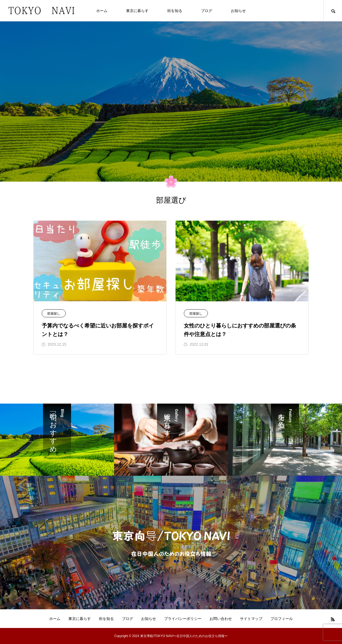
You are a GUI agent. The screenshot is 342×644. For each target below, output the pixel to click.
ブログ (207, 11)
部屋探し (54, 314)
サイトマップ (251, 619)
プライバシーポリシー (183, 619)
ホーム (102, 11)
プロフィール (282, 619)
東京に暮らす (137, 11)
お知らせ (238, 11)
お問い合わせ (221, 619)
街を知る (175, 11)
